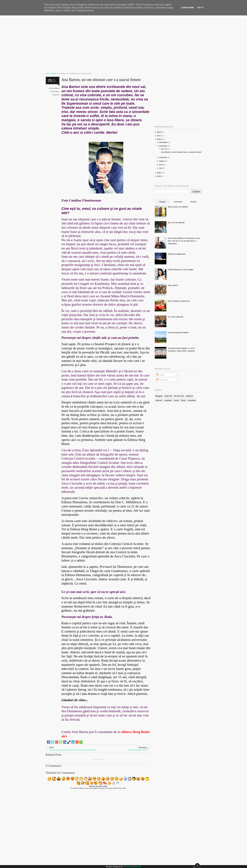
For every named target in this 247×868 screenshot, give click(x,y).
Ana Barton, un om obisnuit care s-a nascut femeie (101, 80)
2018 (159, 132)
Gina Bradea (55, 88)
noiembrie (163, 146)
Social (176, 400)
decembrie (163, 142)
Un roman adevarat (175, 317)
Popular (162, 202)
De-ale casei (179, 396)
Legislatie (168, 400)
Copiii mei (168, 396)
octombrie (163, 157)
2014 (159, 176)
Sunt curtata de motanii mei (179, 301)
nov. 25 (164, 149)
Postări (160, 375)
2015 (159, 173)
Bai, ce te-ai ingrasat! (176, 222)
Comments (178, 202)
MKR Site (137, 867)
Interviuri (57, 95)
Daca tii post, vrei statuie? (178, 207)
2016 (159, 139)
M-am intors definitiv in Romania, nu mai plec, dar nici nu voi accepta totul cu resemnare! (184, 241)
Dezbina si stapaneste (177, 254)
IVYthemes (127, 867)
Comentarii (162, 380)
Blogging (159, 396)
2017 (159, 136)
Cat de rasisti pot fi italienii (178, 332)
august (162, 161)
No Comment (55, 92)
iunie (161, 165)
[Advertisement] (98, 45)
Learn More (187, 8)
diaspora (189, 396)
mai (161, 168)
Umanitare (192, 400)
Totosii (183, 400)
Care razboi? (173, 285)
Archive (194, 202)
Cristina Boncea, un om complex (181, 270)
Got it (200, 8)
